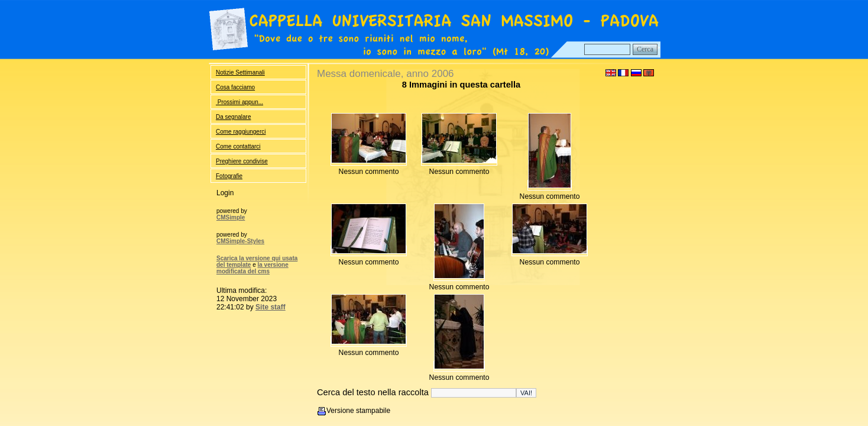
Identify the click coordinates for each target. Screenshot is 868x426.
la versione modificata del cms (252, 268)
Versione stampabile (358, 411)
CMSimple (231, 217)
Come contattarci (238, 146)
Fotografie (229, 176)
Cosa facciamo (235, 87)
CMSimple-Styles (240, 241)
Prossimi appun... (239, 102)
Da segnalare (233, 117)
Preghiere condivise (242, 161)
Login (225, 193)
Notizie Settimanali (240, 72)
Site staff (271, 307)
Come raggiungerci (241, 132)
